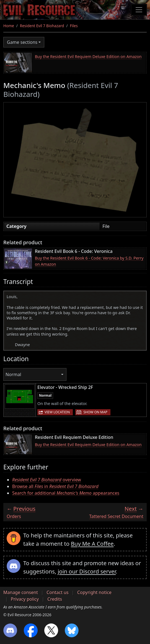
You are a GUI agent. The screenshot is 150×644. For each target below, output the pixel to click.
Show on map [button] (95, 412)
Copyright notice (94, 592)
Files (74, 26)
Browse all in (55, 486)
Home (9, 26)
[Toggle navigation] (139, 10)
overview (47, 480)
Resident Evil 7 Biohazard (42, 26)
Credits (55, 599)
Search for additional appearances (66, 493)
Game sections (22, 42)
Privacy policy (25, 599)
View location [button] (57, 412)
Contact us (58, 592)
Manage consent (21, 592)
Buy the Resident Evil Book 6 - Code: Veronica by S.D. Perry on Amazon (89, 261)
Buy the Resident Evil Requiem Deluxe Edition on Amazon (88, 56)
